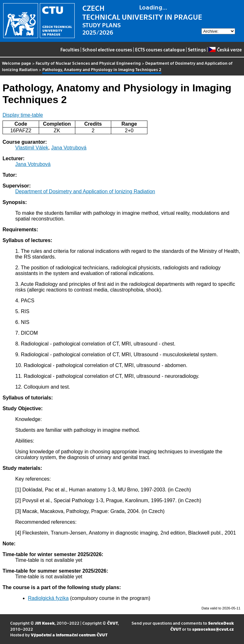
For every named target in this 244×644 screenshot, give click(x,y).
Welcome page (17, 63)
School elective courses (107, 49)
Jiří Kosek (45, 623)
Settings (197, 49)
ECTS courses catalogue (160, 49)
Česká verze (225, 49)
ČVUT (112, 623)
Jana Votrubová (69, 148)
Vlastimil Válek (32, 148)
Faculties (70, 49)
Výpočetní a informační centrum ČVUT (69, 635)
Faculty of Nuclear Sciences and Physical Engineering (88, 63)
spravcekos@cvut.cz (213, 629)
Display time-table (23, 115)
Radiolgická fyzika (48, 598)
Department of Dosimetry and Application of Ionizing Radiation (85, 191)
